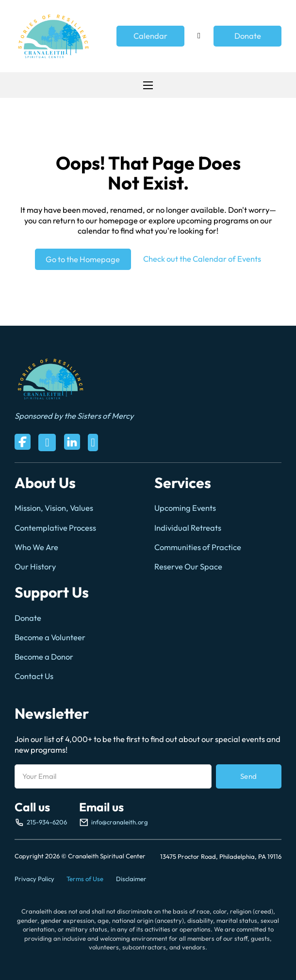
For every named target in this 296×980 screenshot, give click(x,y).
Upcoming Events (185, 508)
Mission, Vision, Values (54, 508)
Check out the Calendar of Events (202, 259)
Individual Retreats (188, 528)
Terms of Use (85, 879)
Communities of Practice (198, 547)
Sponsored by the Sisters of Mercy (74, 416)
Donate (248, 36)
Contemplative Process (55, 528)
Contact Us (34, 676)
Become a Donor (44, 657)
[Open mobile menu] (148, 85)
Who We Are (36, 547)
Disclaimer (131, 879)
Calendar (150, 36)
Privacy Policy (34, 879)
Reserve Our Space (188, 567)
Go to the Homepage (83, 259)
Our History (35, 567)
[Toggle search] (199, 36)
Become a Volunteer (50, 637)
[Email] (113, 776)
